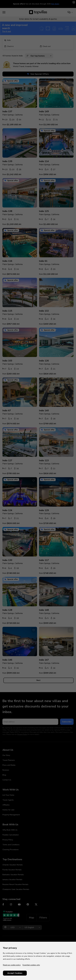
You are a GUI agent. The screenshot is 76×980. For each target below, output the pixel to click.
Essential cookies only (31, 965)
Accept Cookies (15, 973)
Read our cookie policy (12, 965)
